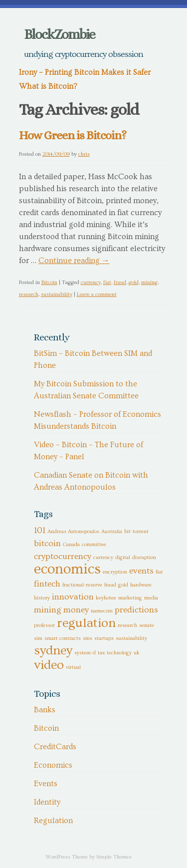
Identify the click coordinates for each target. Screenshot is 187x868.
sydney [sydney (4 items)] (53, 650)
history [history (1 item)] (42, 598)
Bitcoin (49, 282)
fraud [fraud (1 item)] (110, 585)
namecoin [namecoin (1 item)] (102, 611)
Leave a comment (97, 294)
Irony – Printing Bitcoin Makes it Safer (85, 72)
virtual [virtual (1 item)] (73, 667)
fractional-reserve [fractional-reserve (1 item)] (82, 585)
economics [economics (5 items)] (67, 569)
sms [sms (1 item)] (88, 638)
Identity (47, 802)
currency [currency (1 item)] (103, 558)
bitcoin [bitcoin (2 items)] (47, 544)
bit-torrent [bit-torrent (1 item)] (136, 532)
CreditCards (55, 747)
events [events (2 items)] (141, 571)
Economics (53, 765)
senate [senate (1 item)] (147, 625)
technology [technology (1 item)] (119, 653)
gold (134, 282)
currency (91, 282)
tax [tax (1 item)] (101, 653)
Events (46, 784)
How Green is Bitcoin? (73, 135)
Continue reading (74, 261)
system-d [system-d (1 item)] (85, 653)
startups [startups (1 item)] (104, 638)
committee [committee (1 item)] (94, 545)
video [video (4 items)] (49, 665)
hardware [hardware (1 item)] (141, 585)
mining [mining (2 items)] (48, 610)
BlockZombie (59, 34)
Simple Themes (114, 857)
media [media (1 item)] (151, 598)
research (29, 294)
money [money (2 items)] (76, 610)
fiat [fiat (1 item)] (159, 572)
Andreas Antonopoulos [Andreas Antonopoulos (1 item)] (73, 532)
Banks (45, 710)
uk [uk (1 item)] (137, 653)
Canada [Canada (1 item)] (71, 545)
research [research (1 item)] (127, 625)
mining (149, 282)
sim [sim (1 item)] (38, 638)
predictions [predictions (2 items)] (136, 610)
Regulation (53, 821)
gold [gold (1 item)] (123, 585)
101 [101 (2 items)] (40, 531)
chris (84, 154)
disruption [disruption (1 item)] (144, 558)
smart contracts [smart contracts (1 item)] (63, 638)
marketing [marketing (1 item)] (130, 598)
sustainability (57, 294)
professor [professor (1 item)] (44, 625)
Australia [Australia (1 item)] (112, 532)
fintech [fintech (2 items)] (47, 584)
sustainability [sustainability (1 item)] (131, 638)
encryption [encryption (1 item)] (115, 572)
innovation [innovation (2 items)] (73, 597)
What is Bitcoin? (48, 86)
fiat (107, 282)
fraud (120, 282)
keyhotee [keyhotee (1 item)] (106, 598)
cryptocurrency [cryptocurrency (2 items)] (63, 557)
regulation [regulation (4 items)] (86, 623)
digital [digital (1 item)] (123, 558)
